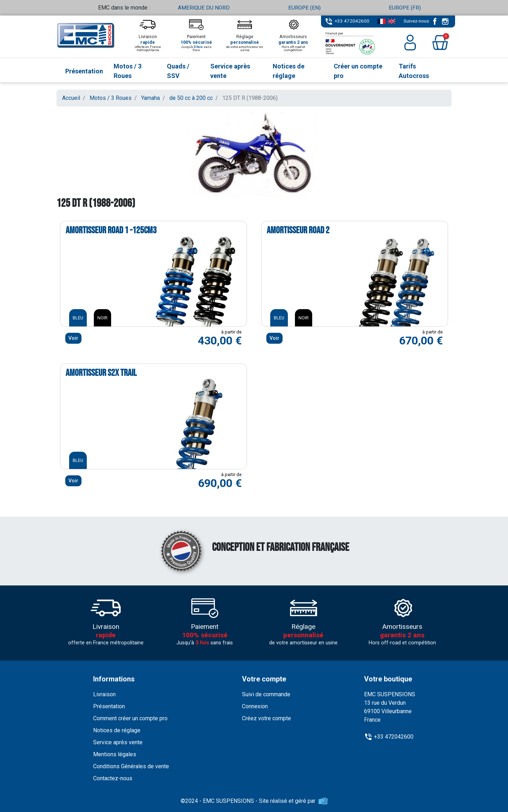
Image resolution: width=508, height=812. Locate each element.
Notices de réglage (117, 730)
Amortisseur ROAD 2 (298, 230)
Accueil (71, 98)
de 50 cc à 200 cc (191, 98)
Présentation (109, 706)
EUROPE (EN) (304, 8)
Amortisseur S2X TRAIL (101, 373)
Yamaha (150, 98)
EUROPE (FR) (405, 8)
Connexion (255, 706)
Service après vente (118, 742)
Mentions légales (115, 754)
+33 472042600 (352, 21)
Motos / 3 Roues (111, 98)
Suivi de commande (266, 694)
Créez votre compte (267, 718)
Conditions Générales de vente (131, 766)
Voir (73, 338)
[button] (440, 43)
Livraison (104, 694)
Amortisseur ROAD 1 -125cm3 (111, 230)
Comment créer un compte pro (130, 718)
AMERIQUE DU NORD (204, 8)
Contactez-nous (113, 778)
